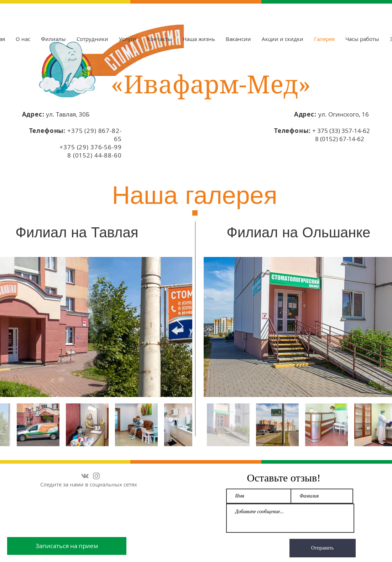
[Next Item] (180, 327)
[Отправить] (323, 548)
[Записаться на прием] (67, 546)
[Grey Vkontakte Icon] (85, 476)
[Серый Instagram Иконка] (96, 476)
